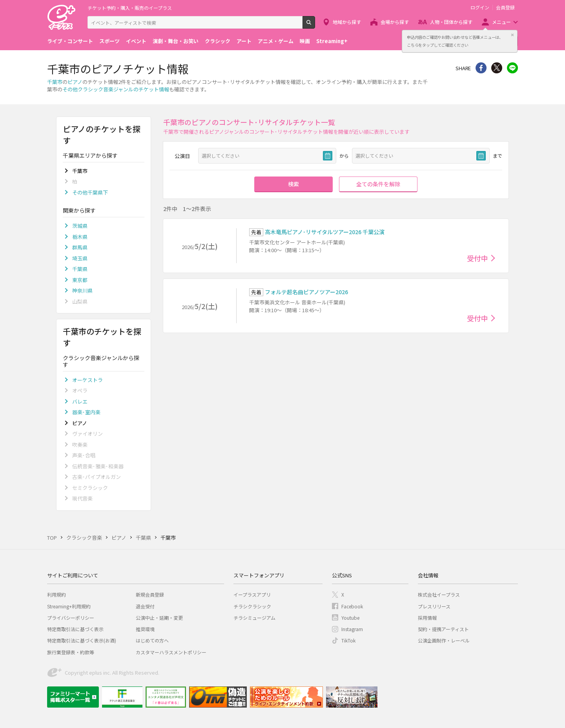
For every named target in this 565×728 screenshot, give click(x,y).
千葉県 (80, 269)
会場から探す (395, 22)
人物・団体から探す (451, 22)
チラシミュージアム (254, 618)
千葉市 (55, 82)
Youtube (350, 618)
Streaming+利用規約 (69, 606)
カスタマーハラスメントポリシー (171, 652)
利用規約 (56, 594)
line (512, 68)
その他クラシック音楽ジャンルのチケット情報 (116, 89)
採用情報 (427, 618)
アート (244, 41)
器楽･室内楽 (86, 412)
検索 (315, 25)
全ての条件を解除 (378, 184)
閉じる (512, 35)
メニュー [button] (501, 22)
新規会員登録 (150, 594)
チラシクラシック (252, 606)
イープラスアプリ (252, 594)
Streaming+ (332, 41)
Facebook (352, 606)
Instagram (352, 629)
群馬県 (80, 247)
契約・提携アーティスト (443, 629)
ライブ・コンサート (70, 41)
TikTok (348, 640)
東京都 (80, 280)
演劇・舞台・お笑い (176, 41)
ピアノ (75, 82)
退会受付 (145, 606)
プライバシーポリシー (71, 618)
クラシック (218, 41)
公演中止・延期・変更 (159, 618)
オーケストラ (87, 380)
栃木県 (80, 237)
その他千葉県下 (90, 192)
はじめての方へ (152, 640)
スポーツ (109, 41)
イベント (136, 41)
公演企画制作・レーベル (444, 640)
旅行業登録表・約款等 (71, 652)
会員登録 (505, 7)
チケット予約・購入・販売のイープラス (130, 8)
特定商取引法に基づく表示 (75, 629)
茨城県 (80, 226)
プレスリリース (434, 606)
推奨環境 (145, 629)
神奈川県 (82, 290)
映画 (305, 41)
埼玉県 (80, 258)
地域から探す (347, 22)
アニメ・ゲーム (276, 41)
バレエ (80, 401)
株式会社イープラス (439, 594)
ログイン (480, 7)
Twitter (497, 68)
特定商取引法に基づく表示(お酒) (82, 640)
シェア (481, 68)
